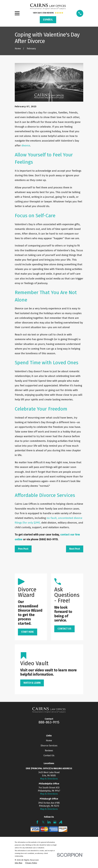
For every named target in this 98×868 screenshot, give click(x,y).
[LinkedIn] (49, 822)
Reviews (49, 751)
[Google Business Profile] (55, 822)
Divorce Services (49, 746)
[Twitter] (43, 822)
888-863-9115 (49, 722)
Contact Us (49, 755)
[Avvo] (61, 822)
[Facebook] (37, 822)
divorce (26, 145)
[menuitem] (19, 863)
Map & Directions (49, 779)
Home (49, 741)
